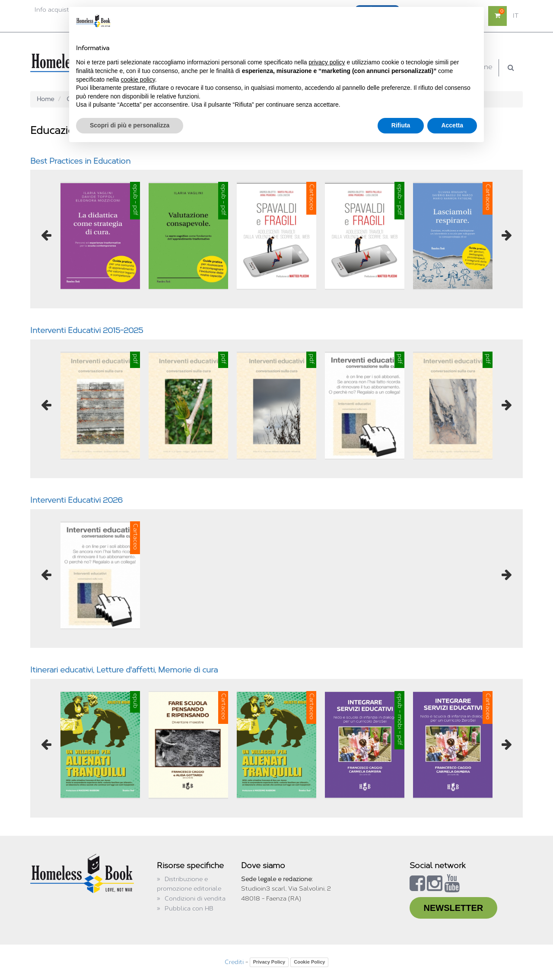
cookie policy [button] (138, 79)
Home (45, 99)
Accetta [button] (452, 125)
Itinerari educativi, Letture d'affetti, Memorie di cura (124, 670)
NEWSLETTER (454, 908)
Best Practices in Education (80, 161)
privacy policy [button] (327, 62)
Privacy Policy (269, 962)
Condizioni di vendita (195, 899)
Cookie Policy (309, 962)
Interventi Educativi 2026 (76, 500)
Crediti (234, 962)
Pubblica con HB (189, 909)
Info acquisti (52, 10)
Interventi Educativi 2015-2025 (87, 330)
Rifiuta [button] (401, 125)
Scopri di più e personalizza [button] (130, 125)
